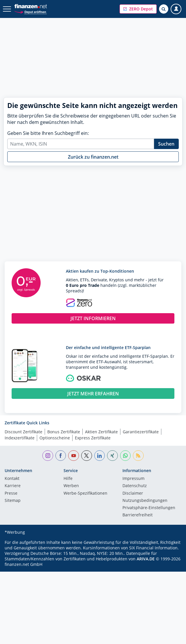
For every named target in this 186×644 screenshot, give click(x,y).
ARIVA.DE (146, 559)
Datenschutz (135, 486)
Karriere (13, 486)
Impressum (133, 479)
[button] (138, 9)
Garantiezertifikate (141, 432)
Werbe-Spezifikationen (85, 493)
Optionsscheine (55, 438)
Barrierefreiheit (138, 515)
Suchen (166, 144)
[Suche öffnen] (164, 9)
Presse (11, 493)
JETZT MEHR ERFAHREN (93, 394)
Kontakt (12, 479)
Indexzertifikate (20, 438)
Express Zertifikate (93, 438)
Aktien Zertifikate (101, 432)
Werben (71, 486)
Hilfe (68, 479)
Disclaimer (133, 493)
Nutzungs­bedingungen (145, 501)
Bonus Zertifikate (64, 432)
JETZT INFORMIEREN (93, 318)
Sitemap (13, 501)
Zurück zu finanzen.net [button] (93, 157)
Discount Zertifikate (24, 432)
